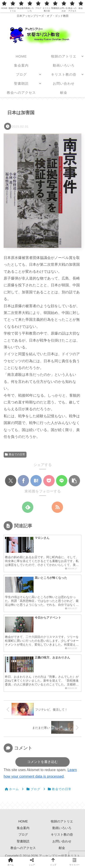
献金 (62, 848)
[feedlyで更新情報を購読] (28, 507)
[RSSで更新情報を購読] (57, 507)
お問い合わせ (62, 841)
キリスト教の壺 (62, 834)
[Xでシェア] (11, 481)
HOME (23, 821)
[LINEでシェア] (62, 481)
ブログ (23, 834)
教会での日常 (15, 455)
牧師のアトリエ (62, 821)
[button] (74, 481)
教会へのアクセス (23, 848)
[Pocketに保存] (49, 481)
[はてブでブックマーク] (36, 481)
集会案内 (25, 828)
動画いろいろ (62, 828)
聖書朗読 (23, 841)
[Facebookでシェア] (23, 481)
